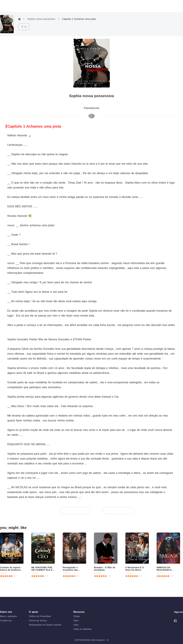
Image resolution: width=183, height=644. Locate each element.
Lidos (76, 625)
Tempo (77, 616)
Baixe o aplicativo (8, 616)
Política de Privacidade (40, 616)
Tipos (76, 621)
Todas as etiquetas (82, 629)
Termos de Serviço (38, 621)
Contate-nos (6, 621)
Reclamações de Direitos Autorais (45, 625)
